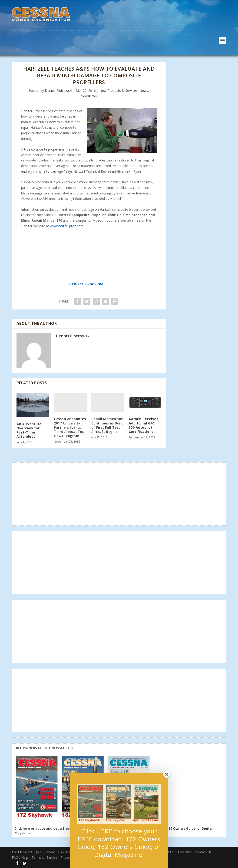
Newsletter (89, 96)
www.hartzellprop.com (67, 226)
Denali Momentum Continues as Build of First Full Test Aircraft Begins (107, 425)
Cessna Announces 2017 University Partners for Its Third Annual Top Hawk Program (70, 427)
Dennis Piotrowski (58, 90)
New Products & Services (119, 90)
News (144, 90)
